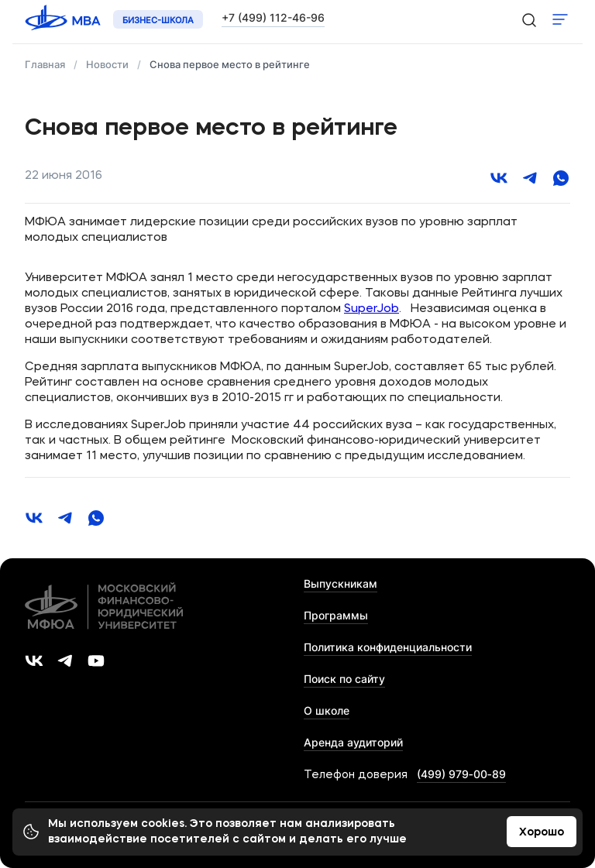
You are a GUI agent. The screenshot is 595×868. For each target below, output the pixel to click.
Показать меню (560, 19)
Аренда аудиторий (353, 742)
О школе (327, 710)
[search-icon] (528, 19)
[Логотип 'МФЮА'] (64, 20)
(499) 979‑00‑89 (461, 774)
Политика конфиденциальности (388, 647)
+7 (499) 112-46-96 (273, 17)
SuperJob (371, 309)
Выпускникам (340, 583)
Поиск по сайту (344, 679)
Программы (336, 615)
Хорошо (542, 832)
